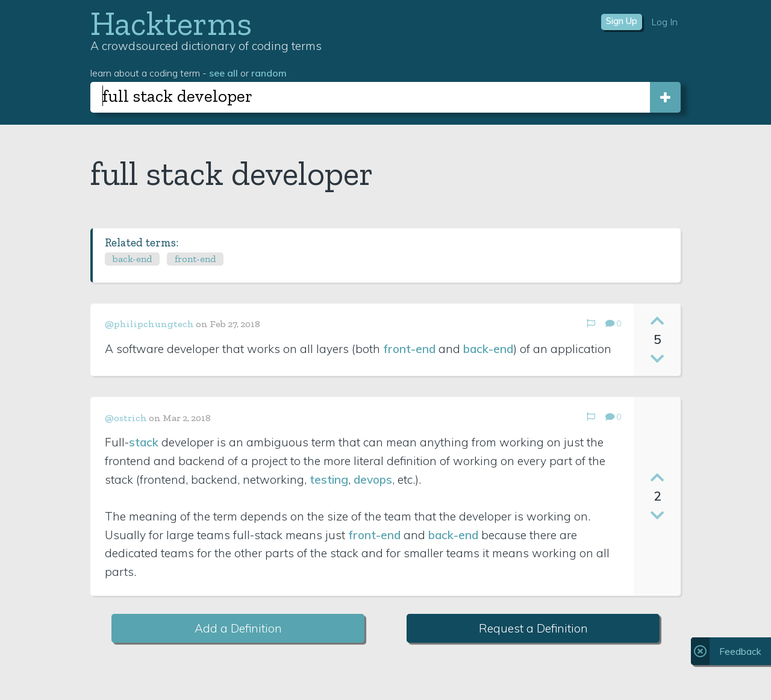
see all (223, 73)
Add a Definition (238, 628)
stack (144, 442)
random (269, 73)
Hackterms (171, 23)
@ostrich (126, 418)
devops (373, 480)
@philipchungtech (149, 324)
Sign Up (622, 21)
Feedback (740, 651)
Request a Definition (533, 628)
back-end (132, 259)
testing (329, 480)
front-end (195, 259)
